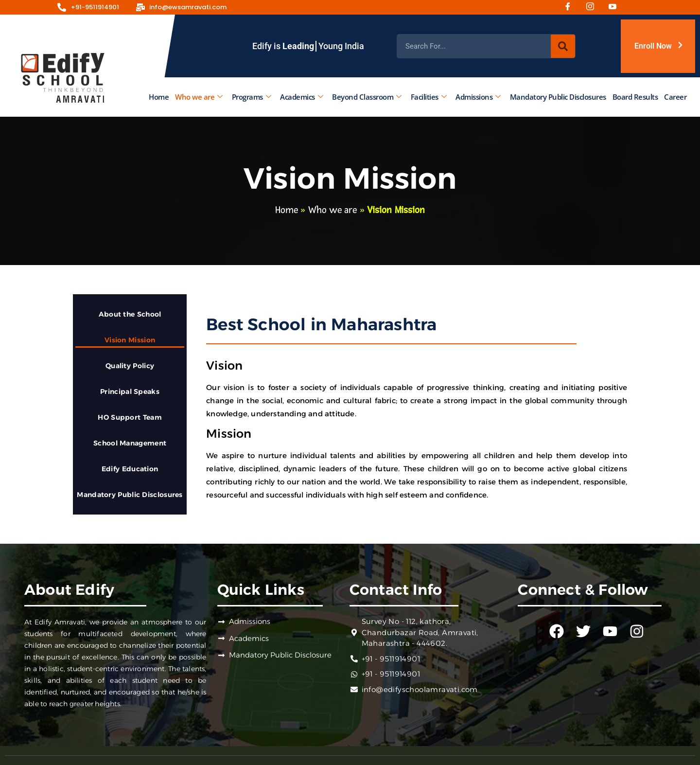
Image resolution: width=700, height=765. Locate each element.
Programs (252, 97)
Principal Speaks (130, 391)
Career (675, 97)
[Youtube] (616, 7)
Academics (301, 97)
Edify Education (130, 469)
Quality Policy (130, 366)
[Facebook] (571, 7)
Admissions (478, 97)
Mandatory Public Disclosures (558, 97)
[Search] (563, 46)
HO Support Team (130, 417)
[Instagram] (594, 7)
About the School (130, 314)
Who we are (199, 97)
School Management (130, 443)
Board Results (635, 97)
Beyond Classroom (367, 97)
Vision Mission (130, 340)
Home (159, 97)
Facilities (429, 97)
